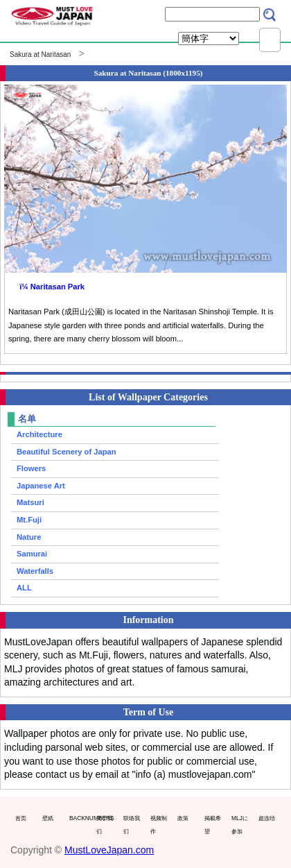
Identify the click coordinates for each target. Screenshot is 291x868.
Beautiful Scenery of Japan (67, 452)
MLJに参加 (240, 825)
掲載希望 (213, 825)
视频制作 (159, 825)
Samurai (32, 554)
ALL (24, 588)
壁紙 (48, 818)
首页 (21, 818)
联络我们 (132, 825)
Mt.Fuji (29, 520)
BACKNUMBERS (80, 818)
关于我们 (105, 825)
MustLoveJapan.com (109, 850)
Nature (29, 537)
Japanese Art (41, 486)
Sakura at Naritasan (40, 54)
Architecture (39, 434)
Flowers (31, 468)
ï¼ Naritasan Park (52, 287)
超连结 (267, 818)
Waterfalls (35, 571)
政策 (183, 818)
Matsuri (30, 502)
